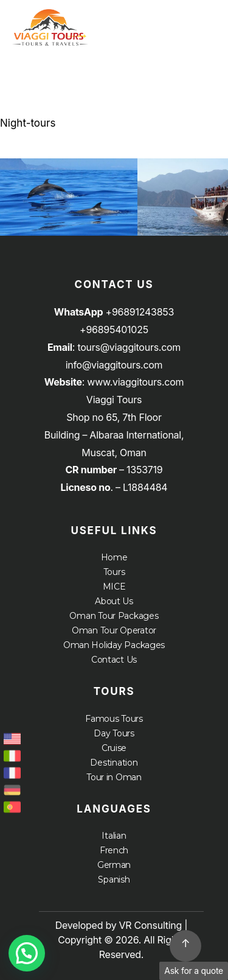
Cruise (114, 748)
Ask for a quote (194, 971)
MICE (114, 587)
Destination (114, 763)
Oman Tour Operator (114, 630)
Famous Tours (114, 719)
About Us (114, 601)
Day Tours (114, 733)
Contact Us (114, 660)
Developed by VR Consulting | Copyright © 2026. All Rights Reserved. (122, 940)
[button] (27, 953)
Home (114, 557)
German (114, 865)
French (114, 850)
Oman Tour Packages (114, 616)
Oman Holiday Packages (114, 645)
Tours (114, 572)
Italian (114, 836)
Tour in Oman (114, 777)
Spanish (114, 880)
